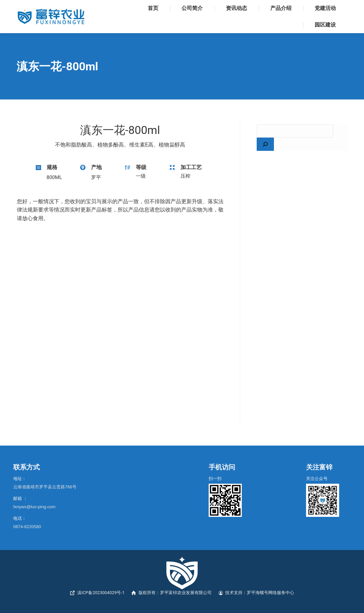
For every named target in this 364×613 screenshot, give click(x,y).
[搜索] (265, 144)
